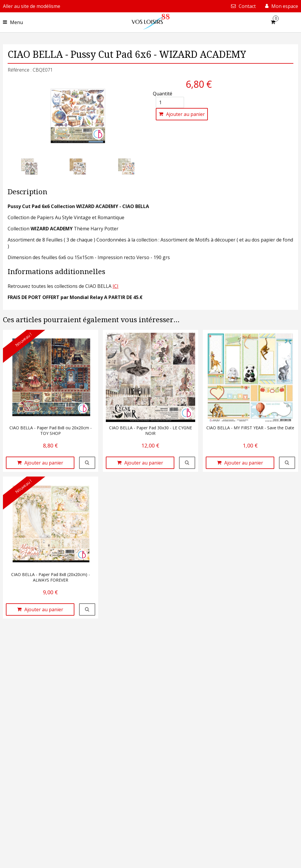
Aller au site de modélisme (32, 6)
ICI (116, 286)
